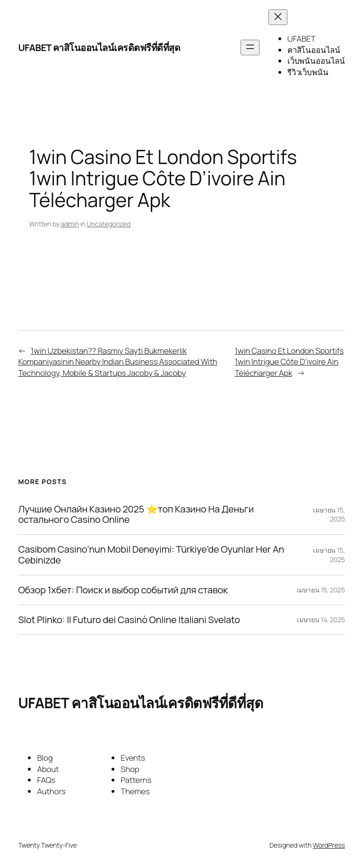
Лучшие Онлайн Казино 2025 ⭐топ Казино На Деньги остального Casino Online (136, 514)
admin (70, 224)
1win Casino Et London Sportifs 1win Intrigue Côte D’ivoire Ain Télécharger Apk (290, 362)
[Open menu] (250, 48)
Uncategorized (109, 224)
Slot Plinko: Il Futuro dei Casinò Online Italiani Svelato (129, 620)
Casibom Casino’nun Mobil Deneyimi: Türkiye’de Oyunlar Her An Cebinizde (151, 555)
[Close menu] (278, 17)
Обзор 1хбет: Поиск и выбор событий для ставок (123, 590)
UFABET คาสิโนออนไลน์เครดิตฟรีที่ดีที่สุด (99, 48)
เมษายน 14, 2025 (321, 620)
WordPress (329, 845)
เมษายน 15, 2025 (321, 590)
